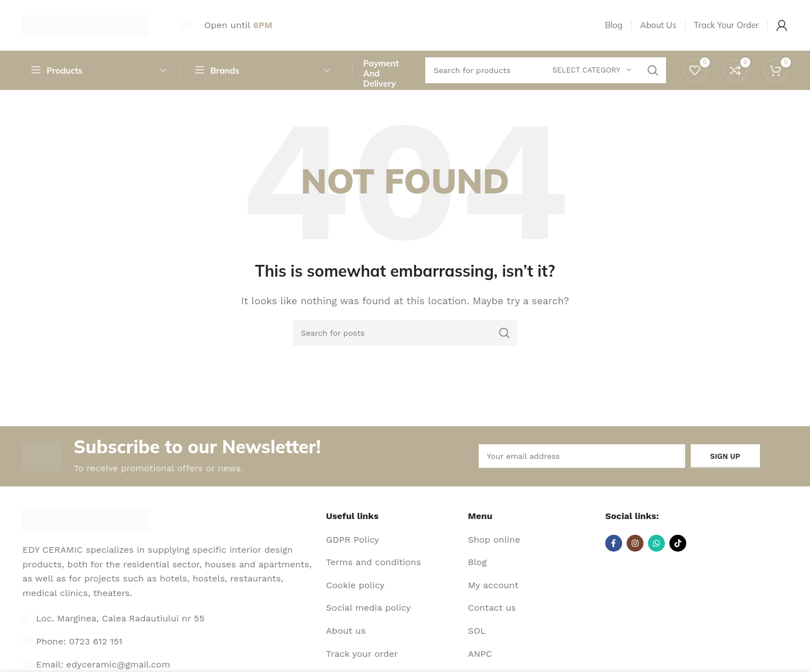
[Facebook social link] (614, 543)
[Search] (405, 333)
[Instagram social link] (635, 543)
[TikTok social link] (678, 543)
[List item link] (170, 642)
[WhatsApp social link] (656, 543)
